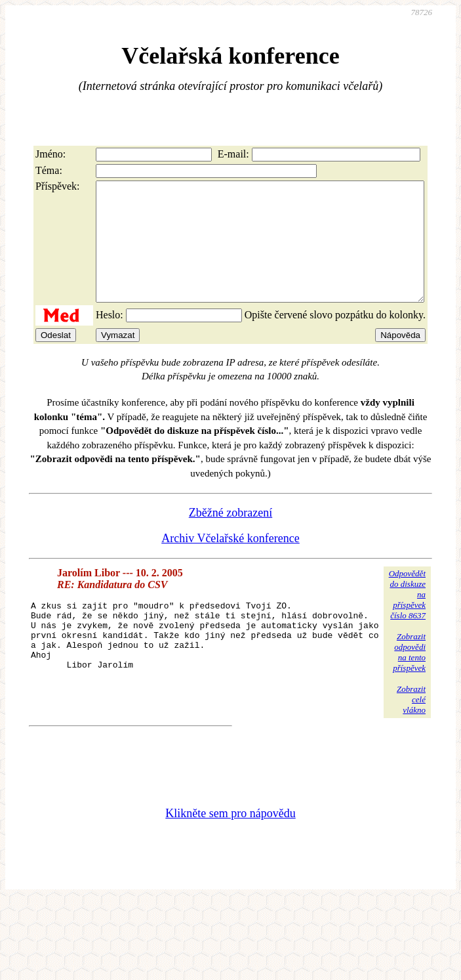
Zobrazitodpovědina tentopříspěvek (409, 676)
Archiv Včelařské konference (230, 562)
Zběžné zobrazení (230, 536)
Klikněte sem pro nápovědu (230, 837)
